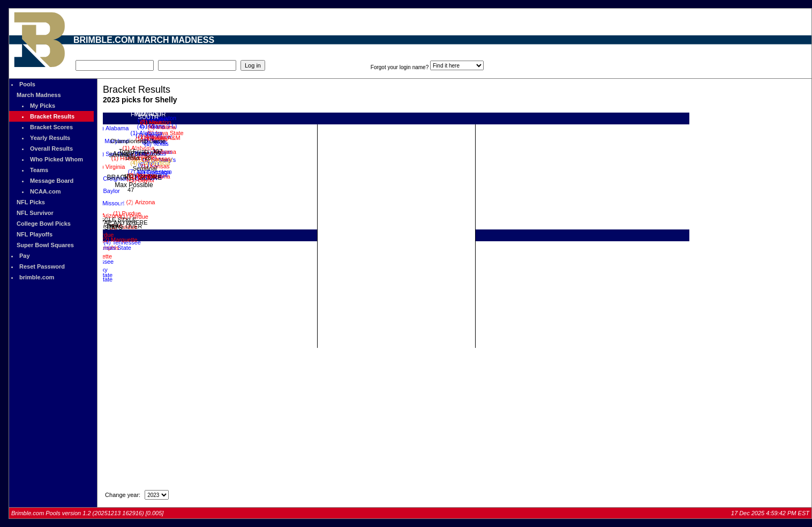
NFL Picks (31, 202)
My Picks (43, 106)
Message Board (52, 181)
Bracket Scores (51, 127)
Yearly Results (50, 138)
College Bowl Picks (44, 224)
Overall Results (51, 149)
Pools (27, 84)
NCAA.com (45, 191)
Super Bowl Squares (45, 245)
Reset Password (42, 266)
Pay (25, 256)
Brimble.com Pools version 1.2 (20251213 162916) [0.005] (87, 513)
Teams (39, 170)
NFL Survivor (35, 213)
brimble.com (37, 277)
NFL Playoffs (35, 234)
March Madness (39, 95)
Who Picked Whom (57, 159)
